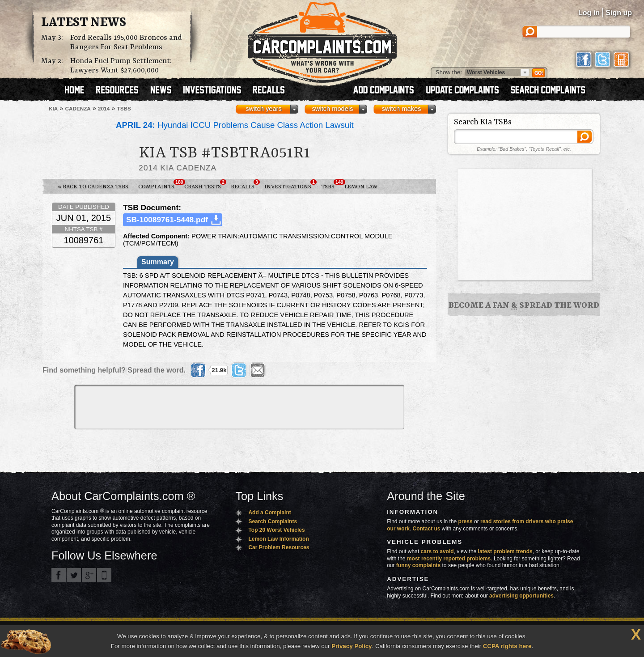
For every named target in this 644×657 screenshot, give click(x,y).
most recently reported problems (449, 559)
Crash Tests (205, 185)
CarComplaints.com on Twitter (74, 575)
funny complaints (418, 565)
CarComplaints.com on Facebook (59, 575)
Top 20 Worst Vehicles (276, 530)
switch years (264, 109)
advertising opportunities (521, 596)
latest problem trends (505, 551)
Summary (158, 262)
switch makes (402, 109)
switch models (332, 109)
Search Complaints (273, 521)
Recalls (245, 185)
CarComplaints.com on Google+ (89, 575)
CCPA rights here (507, 646)
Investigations (290, 185)
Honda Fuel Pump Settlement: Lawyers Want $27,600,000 (121, 66)
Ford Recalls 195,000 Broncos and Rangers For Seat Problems (126, 42)
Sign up (619, 13)
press (466, 521)
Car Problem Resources (279, 547)
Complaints (159, 185)
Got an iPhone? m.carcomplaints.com (104, 575)
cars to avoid (437, 551)
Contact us (427, 529)
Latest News (84, 23)
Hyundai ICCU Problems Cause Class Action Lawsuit (235, 125)
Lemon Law (361, 187)
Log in (589, 13)
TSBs (330, 185)
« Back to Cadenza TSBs (93, 187)
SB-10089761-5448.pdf (167, 220)
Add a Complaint (269, 513)
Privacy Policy (352, 646)
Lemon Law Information (278, 539)
